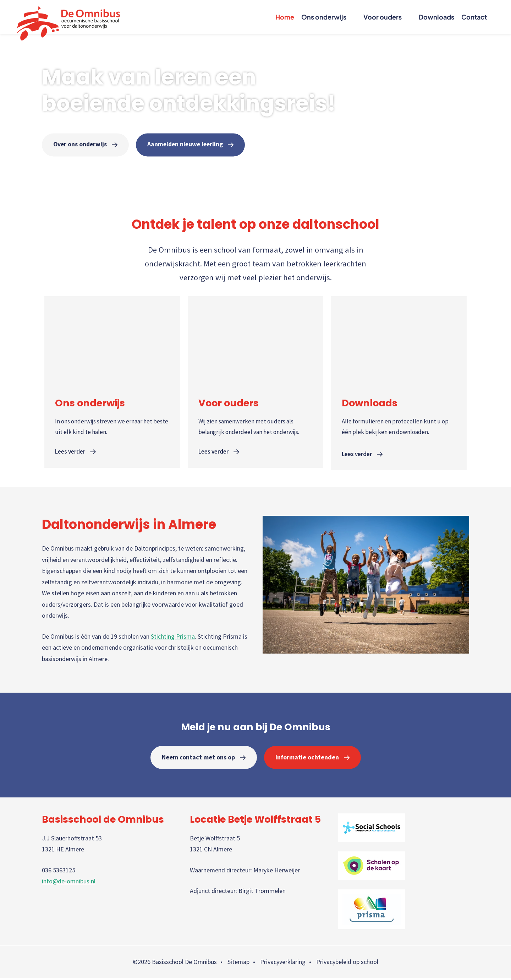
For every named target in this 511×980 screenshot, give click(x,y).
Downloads (436, 17)
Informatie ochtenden (307, 759)
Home (285, 17)
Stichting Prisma (173, 638)
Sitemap (238, 964)
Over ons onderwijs (81, 144)
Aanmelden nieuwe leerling (188, 144)
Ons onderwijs (324, 17)
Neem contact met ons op (198, 759)
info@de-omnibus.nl (69, 883)
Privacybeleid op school (347, 964)
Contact (474, 17)
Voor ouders (383, 17)
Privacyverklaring (283, 964)
